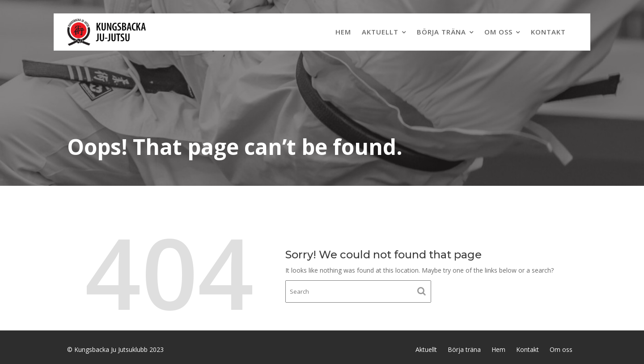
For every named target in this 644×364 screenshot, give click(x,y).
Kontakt (548, 32)
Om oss (498, 32)
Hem (343, 32)
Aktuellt (380, 32)
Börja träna (441, 32)
